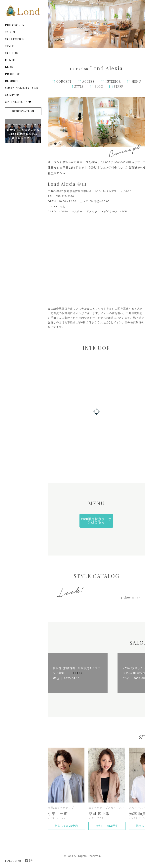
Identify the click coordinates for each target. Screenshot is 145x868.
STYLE (10, 46)
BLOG (9, 67)
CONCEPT (64, 82)
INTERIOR (113, 82)
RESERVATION (23, 111)
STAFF (119, 86)
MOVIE (10, 60)
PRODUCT (12, 74)
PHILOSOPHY (15, 25)
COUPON (12, 53)
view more (132, 598)
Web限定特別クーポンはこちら (97, 521)
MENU (136, 82)
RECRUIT (12, 81)
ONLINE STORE (18, 102)
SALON (10, 32)
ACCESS (88, 82)
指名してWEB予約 (66, 826)
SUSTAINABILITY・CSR (22, 88)
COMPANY (12, 95)
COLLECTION (15, 39)
